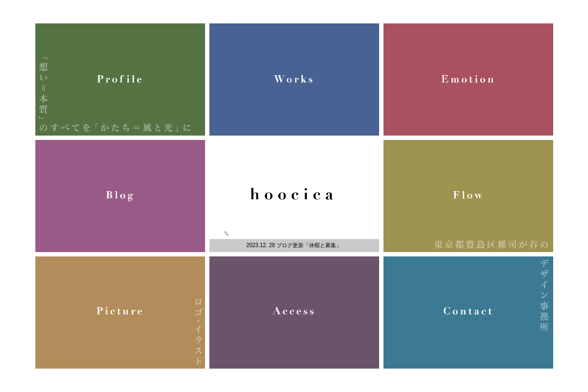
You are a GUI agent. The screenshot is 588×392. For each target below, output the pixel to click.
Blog (120, 196)
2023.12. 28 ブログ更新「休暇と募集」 (294, 245)
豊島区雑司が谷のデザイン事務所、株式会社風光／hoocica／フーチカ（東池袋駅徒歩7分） (294, 196)
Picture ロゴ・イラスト (120, 313)
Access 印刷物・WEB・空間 (294, 313)
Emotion (468, 79)
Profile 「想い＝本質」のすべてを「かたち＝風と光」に (120, 79)
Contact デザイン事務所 (468, 313)
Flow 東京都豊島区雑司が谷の (468, 196)
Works (294, 79)
